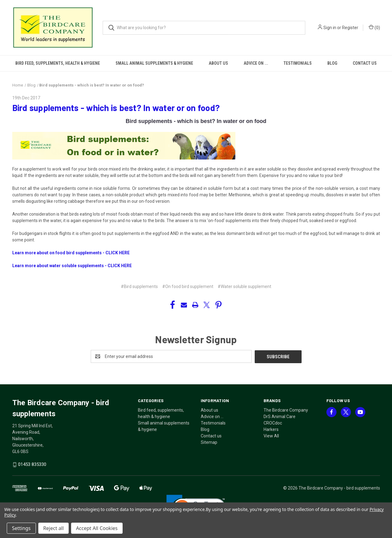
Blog (332, 63)
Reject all (53, 528)
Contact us (365, 63)
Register (350, 28)
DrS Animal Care (280, 416)
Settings (21, 528)
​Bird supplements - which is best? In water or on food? (116, 108)
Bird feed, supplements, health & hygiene (58, 63)
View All (271, 436)
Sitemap (209, 442)
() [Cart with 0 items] (374, 27)
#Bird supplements (139, 286)
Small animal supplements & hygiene (154, 63)
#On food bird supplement (188, 286)
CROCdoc (273, 423)
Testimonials (298, 63)
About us (218, 63)
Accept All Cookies (97, 528)
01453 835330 (32, 464)
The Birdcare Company (286, 410)
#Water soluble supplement (244, 286)
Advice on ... (256, 63)
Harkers (271, 429)
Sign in (330, 28)
